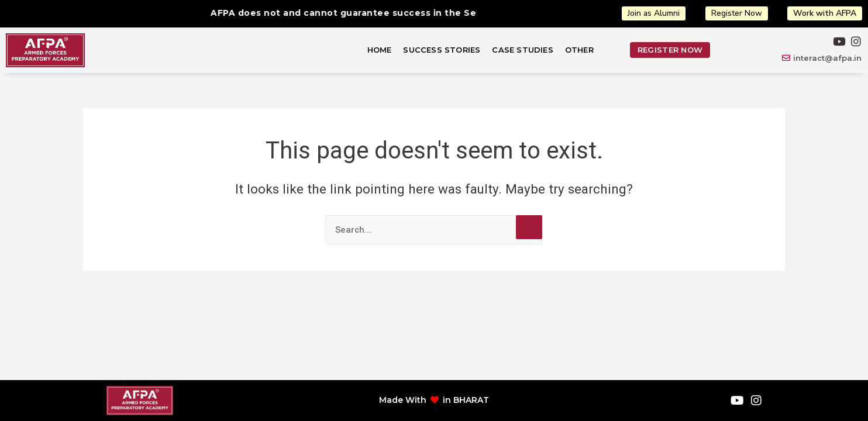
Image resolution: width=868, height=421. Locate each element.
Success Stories (442, 50)
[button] (582, 50)
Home (380, 50)
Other (579, 50)
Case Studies (522, 50)
